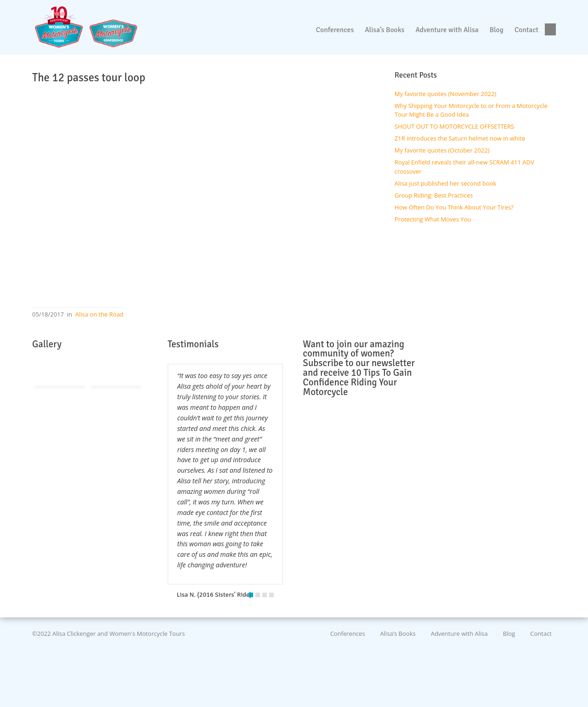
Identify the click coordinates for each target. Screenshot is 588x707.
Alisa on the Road (99, 314)
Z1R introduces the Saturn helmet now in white (460, 138)
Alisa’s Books (398, 633)
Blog (509, 633)
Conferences (348, 633)
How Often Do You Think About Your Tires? (454, 207)
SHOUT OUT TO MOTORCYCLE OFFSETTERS (454, 126)
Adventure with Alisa (459, 633)
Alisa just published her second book (446, 183)
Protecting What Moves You (433, 219)
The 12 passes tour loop (89, 78)
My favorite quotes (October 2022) (442, 150)
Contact (541, 633)
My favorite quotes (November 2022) (445, 94)
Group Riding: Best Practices (434, 195)
